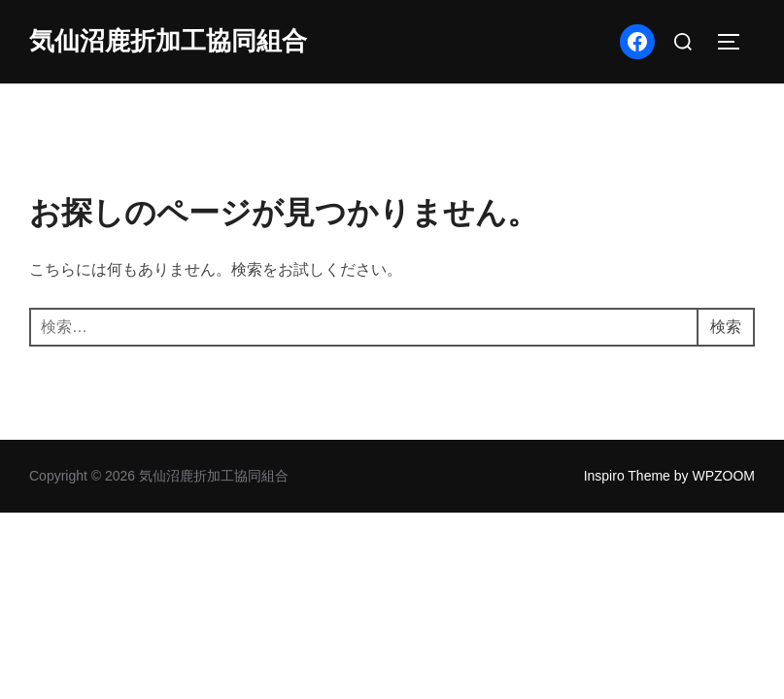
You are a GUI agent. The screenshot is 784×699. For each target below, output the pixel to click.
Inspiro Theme (627, 476)
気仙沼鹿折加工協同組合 (168, 41)
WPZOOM (723, 476)
